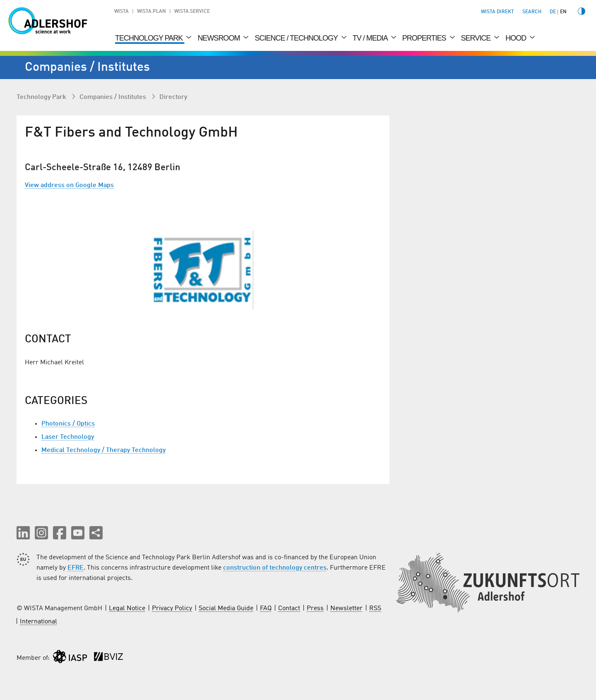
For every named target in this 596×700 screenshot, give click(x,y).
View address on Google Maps (69, 185)
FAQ (266, 609)
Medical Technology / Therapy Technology (103, 450)
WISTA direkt (497, 12)
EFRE (76, 568)
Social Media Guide (226, 609)
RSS (375, 609)
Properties (425, 38)
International (38, 622)
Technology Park (150, 38)
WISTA (121, 12)
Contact (289, 609)
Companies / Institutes (114, 97)
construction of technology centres (275, 568)
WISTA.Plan (151, 12)
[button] (23, 533)
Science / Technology (297, 38)
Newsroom (219, 38)
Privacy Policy (172, 609)
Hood (517, 38)
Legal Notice (127, 609)
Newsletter (346, 609)
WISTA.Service (192, 12)
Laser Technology (68, 437)
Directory (173, 97)
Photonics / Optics (68, 424)
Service (477, 38)
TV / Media (371, 38)
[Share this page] (96, 533)
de (553, 12)
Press (315, 609)
